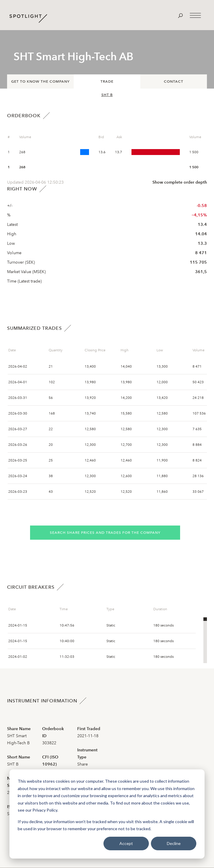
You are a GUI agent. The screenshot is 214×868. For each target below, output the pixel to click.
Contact (174, 81)
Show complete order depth (180, 182)
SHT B (107, 95)
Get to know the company (40, 81)
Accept (126, 843)
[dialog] (107, 814)
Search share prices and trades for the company (105, 533)
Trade (107, 81)
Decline (174, 843)
